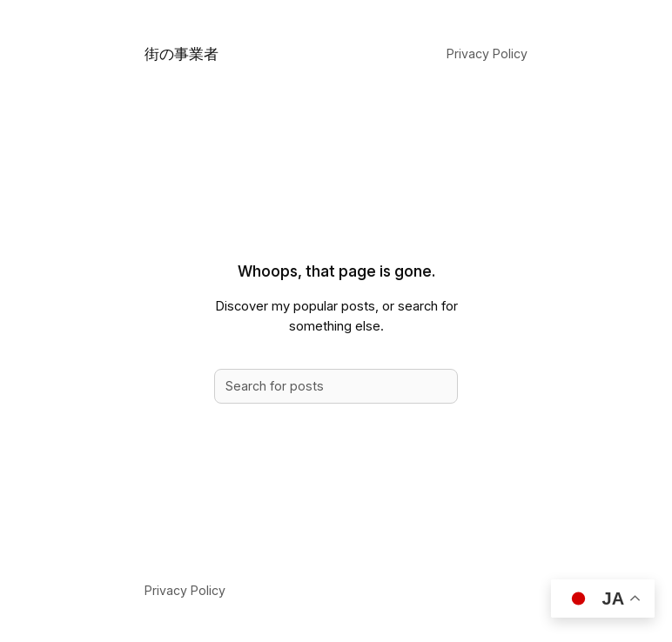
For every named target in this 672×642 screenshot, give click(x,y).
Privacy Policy (487, 54)
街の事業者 (181, 53)
